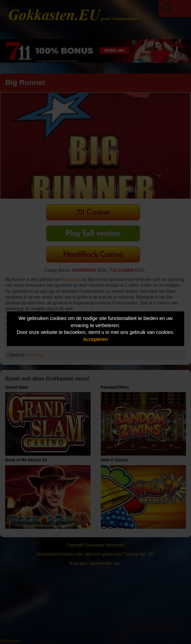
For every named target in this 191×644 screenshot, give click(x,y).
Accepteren (95, 339)
